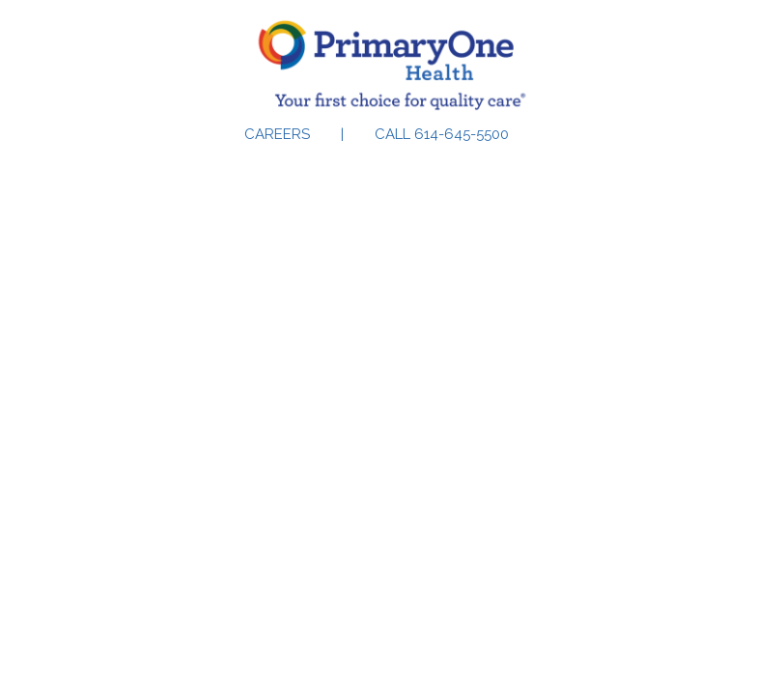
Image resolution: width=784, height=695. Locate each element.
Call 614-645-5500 (442, 134)
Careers (277, 134)
